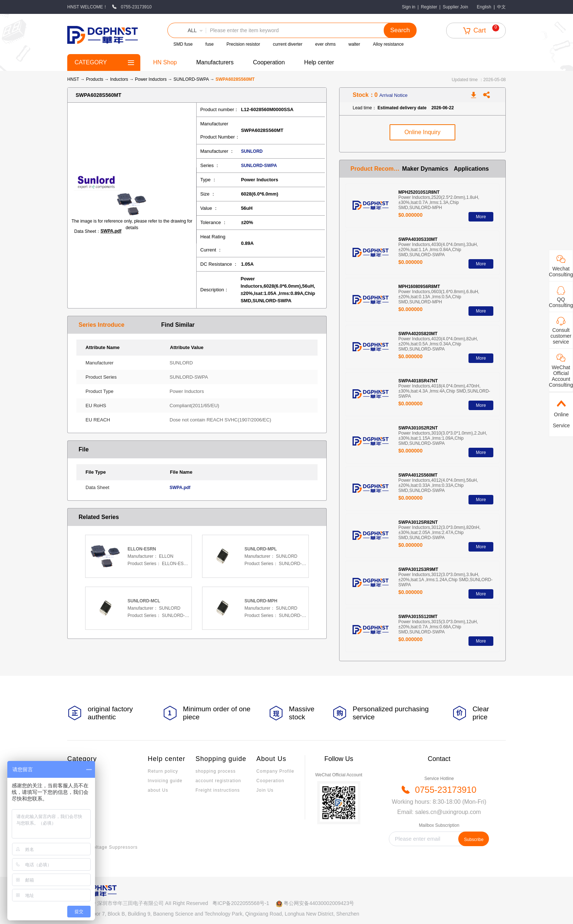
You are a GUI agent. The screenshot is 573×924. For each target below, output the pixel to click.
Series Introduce (101, 325)
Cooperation (269, 62)
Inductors (120, 79)
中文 (501, 7)
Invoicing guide (165, 781)
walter (354, 44)
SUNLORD (252, 151)
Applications (471, 169)
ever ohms (326, 44)
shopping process (216, 771)
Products (94, 79)
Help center (319, 62)
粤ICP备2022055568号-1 (241, 903)
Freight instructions (218, 790)
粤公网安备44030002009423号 (319, 903)
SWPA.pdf (111, 231)
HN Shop (165, 62)
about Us (158, 790)
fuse (210, 44)
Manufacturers (215, 62)
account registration (218, 781)
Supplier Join (455, 7)
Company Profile (276, 771)
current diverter (288, 44)
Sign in (409, 7)
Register (429, 7)
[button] (187, 30)
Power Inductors (151, 79)
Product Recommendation (376, 169)
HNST (73, 79)
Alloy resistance (388, 44)
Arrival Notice (393, 95)
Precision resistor (243, 44)
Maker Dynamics (425, 169)
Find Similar (178, 325)
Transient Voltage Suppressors (103, 847)
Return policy (163, 771)
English (484, 7)
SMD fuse (183, 44)
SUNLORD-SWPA (192, 79)
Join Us (265, 790)
